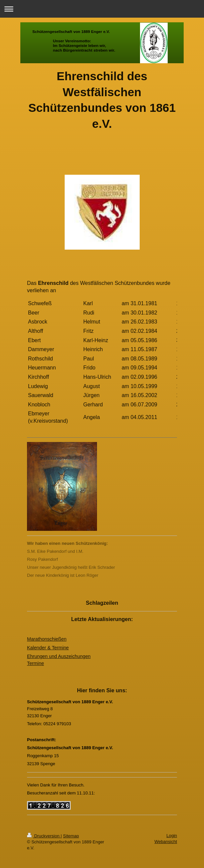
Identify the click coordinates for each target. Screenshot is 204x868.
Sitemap (71, 836)
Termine (35, 663)
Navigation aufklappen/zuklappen (102, 9)
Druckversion (44, 836)
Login (172, 836)
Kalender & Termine (48, 648)
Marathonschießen (47, 639)
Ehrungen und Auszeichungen (59, 656)
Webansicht (166, 842)
